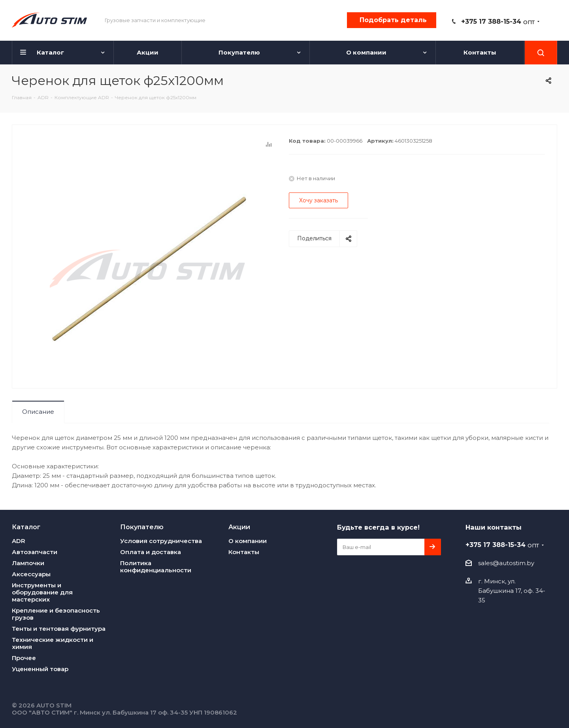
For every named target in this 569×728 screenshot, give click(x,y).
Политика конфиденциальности (156, 567)
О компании (248, 541)
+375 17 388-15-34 (498, 22)
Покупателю (142, 527)
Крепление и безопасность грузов (56, 614)
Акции (239, 527)
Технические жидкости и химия (53, 643)
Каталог (26, 527)
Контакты (244, 552)
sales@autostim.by (506, 563)
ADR (19, 541)
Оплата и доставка (151, 552)
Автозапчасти (35, 552)
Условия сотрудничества (161, 541)
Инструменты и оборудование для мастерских (42, 592)
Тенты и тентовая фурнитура (59, 629)
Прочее (24, 658)
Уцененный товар (40, 669)
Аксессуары (31, 574)
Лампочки (28, 563)
